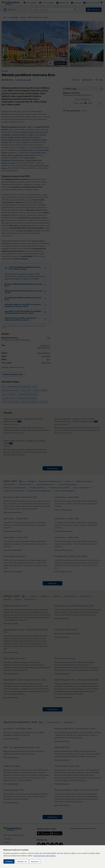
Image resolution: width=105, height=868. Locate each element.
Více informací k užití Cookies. (45, 856)
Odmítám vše (22, 861)
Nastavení (35, 861)
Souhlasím (9, 861)
